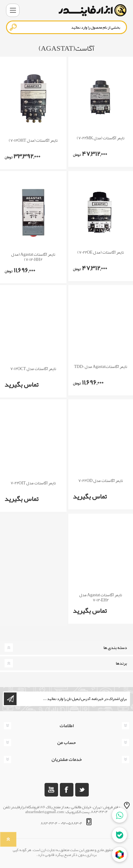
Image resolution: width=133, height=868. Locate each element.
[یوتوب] (51, 790)
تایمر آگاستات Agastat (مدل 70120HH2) (33, 257)
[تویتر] (82, 790)
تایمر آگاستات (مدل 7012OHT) (33, 140)
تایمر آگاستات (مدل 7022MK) (101, 138)
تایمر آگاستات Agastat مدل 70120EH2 (101, 597)
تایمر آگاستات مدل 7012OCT (33, 369)
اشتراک (10, 699)
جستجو (14, 27)
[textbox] (66, 27)
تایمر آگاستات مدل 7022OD (101, 481)
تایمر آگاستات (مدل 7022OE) (101, 252)
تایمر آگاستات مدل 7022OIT (33, 483)
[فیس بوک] (67, 790)
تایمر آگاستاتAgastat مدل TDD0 (101, 367)
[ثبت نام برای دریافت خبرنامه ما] (73, 699)
